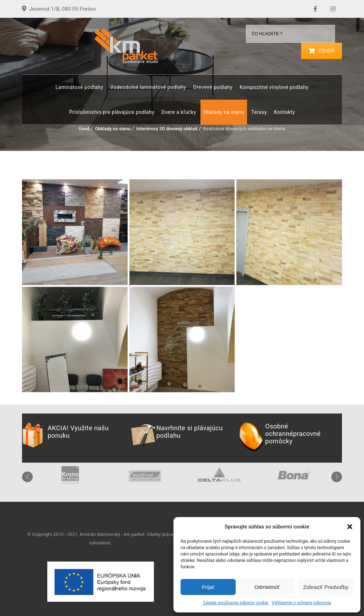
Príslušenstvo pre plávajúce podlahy (112, 112)
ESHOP (322, 51)
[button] (350, 527)
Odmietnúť (267, 587)
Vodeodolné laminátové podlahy (148, 87)
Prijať (208, 587)
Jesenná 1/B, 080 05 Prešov (65, 9)
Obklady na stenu (224, 112)
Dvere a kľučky (179, 112)
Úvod (84, 129)
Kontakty (285, 112)
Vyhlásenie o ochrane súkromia (301, 603)
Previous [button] (27, 477)
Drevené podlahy (213, 87)
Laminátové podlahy (79, 87)
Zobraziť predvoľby (326, 587)
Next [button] (337, 477)
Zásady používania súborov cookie (236, 603)
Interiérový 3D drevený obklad (167, 129)
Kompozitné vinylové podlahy (274, 87)
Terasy (259, 112)
